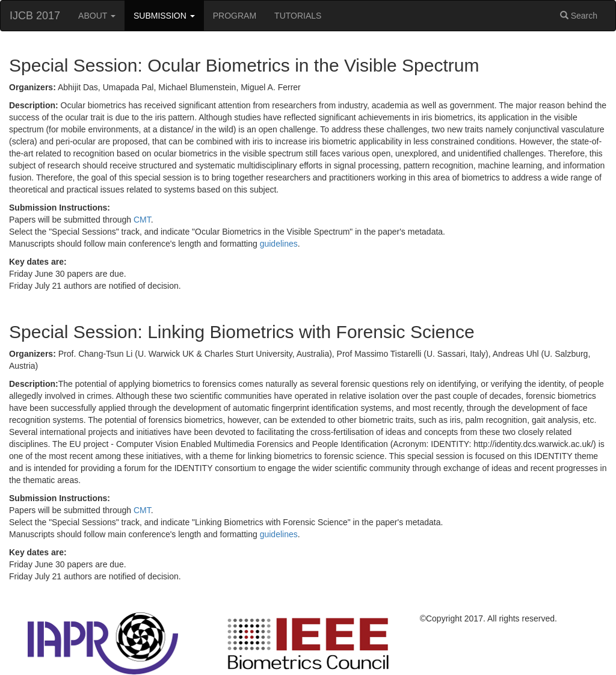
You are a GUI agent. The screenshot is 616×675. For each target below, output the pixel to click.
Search (579, 16)
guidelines (279, 244)
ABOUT (97, 16)
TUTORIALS (298, 16)
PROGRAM (235, 16)
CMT (142, 220)
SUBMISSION (164, 16)
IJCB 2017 (35, 16)
